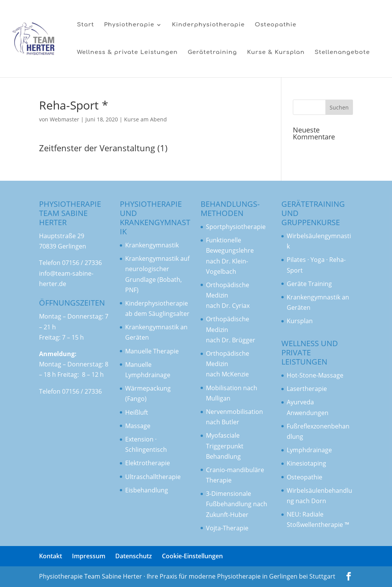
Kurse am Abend (145, 119)
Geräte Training (309, 284)
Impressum (89, 556)
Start (86, 25)
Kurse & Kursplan (276, 53)
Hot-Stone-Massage (315, 375)
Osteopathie (275, 25)
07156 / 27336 (82, 263)
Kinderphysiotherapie (208, 25)
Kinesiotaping (306, 463)
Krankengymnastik (152, 258)
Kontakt (51, 556)
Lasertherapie (307, 389)
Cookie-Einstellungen (192, 556)
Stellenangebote (342, 53)
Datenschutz (134, 556)
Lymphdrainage (309, 450)
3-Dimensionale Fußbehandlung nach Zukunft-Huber (237, 504)
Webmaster (65, 119)
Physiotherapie (129, 25)
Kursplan (300, 321)
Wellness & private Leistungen (127, 53)
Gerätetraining (212, 53)
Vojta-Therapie (227, 528)
